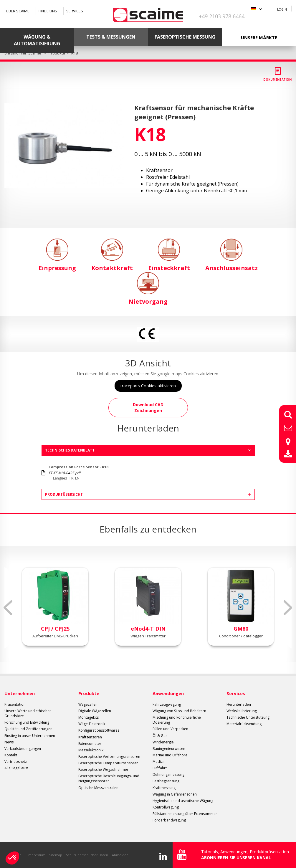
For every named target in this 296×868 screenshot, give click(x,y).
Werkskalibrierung (242, 711)
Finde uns (48, 11)
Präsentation (15, 704)
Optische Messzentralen (98, 788)
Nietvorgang (148, 289)
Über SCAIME (18, 11)
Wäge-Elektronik (92, 724)
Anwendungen (168, 693)
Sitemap (56, 855)
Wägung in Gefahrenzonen (175, 794)
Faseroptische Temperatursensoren (108, 763)
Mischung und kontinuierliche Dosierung (177, 720)
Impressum (36, 855)
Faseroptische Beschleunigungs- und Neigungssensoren (109, 778)
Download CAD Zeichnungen (148, 407)
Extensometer (90, 744)
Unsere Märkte (259, 37)
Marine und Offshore (170, 755)
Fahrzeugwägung (167, 704)
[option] (64, 146)
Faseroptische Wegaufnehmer (103, 769)
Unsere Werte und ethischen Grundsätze (28, 713)
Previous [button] (8, 608)
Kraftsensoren (90, 737)
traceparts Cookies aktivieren (148, 386)
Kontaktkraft (112, 255)
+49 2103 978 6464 (222, 16)
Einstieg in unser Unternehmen (30, 736)
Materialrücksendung (244, 724)
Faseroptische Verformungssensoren (109, 757)
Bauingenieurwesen (169, 749)
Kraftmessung (164, 788)
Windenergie (163, 742)
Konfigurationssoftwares (99, 730)
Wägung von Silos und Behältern (179, 711)
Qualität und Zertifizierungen (28, 729)
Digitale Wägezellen (95, 711)
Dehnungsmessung (168, 774)
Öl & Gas (160, 736)
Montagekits (89, 717)
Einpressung (57, 255)
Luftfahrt (160, 768)
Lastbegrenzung (166, 781)
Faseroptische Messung (185, 37)
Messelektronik (91, 750)
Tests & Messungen (111, 37)
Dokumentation (277, 80)
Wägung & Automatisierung (37, 40)
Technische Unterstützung (248, 717)
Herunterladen (239, 704)
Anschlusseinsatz (231, 255)
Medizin (159, 762)
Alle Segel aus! (16, 768)
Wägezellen (88, 704)
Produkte (89, 693)
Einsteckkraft (169, 255)
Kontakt (11, 755)
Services (75, 11)
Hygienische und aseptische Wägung (183, 801)
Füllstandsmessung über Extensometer (185, 814)
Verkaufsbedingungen (23, 749)
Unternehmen (20, 693)
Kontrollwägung (166, 807)
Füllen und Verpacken (170, 729)
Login (282, 9)
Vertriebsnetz (16, 762)
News (9, 742)
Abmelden (120, 855)
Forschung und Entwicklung (27, 722)
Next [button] (288, 608)
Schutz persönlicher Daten (87, 855)
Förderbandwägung (169, 820)
